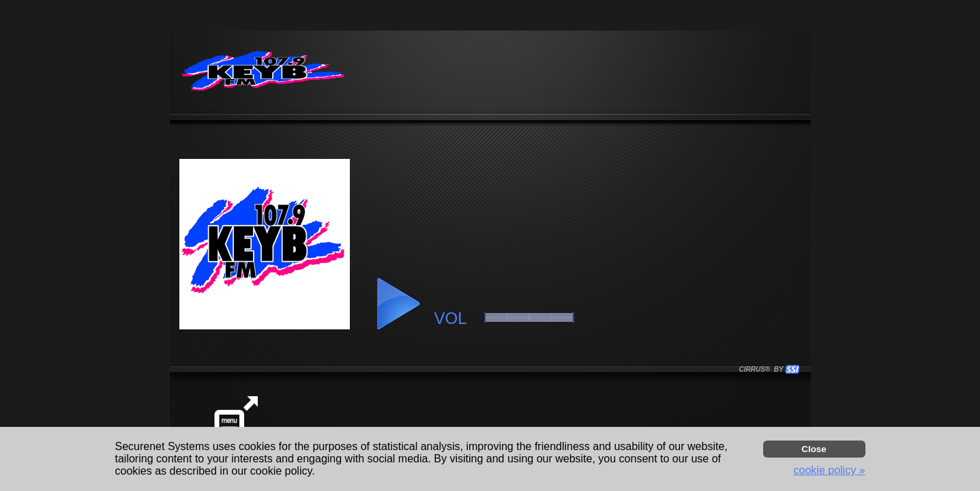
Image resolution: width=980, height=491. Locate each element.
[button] (398, 304)
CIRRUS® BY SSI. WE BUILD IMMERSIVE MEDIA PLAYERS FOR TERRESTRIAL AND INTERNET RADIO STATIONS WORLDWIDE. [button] (763, 369)
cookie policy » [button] (830, 470)
